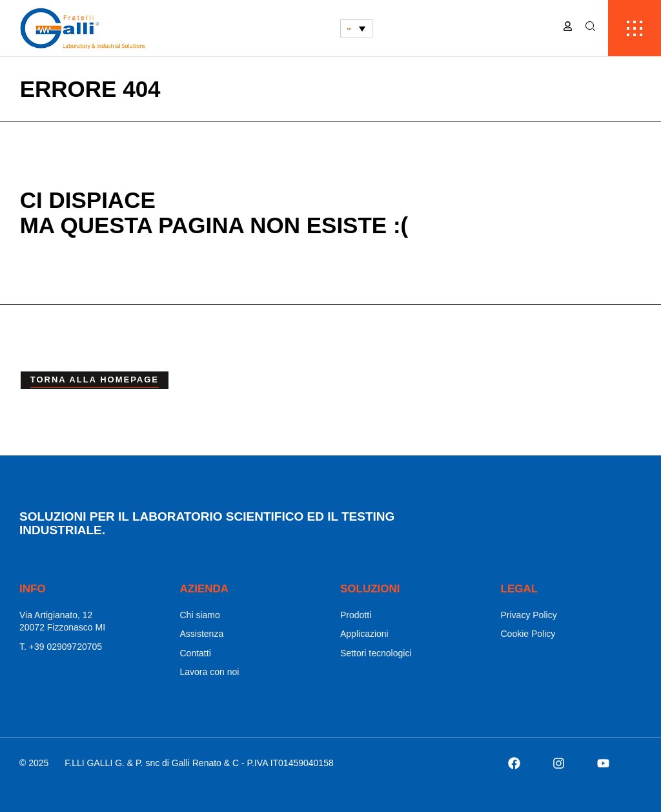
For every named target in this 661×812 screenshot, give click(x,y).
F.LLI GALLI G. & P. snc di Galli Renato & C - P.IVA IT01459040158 (199, 763)
